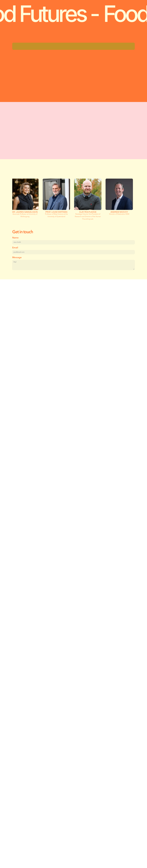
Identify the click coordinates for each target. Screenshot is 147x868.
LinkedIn (30, 834)
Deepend (56, 853)
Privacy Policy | (19, 853)
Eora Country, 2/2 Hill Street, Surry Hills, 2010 (47, 830)
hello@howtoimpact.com (38, 822)
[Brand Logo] (9, 3)
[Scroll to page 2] (73, 425)
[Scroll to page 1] (71, 425)
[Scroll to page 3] (76, 425)
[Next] (131, 408)
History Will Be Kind (68, 853)
